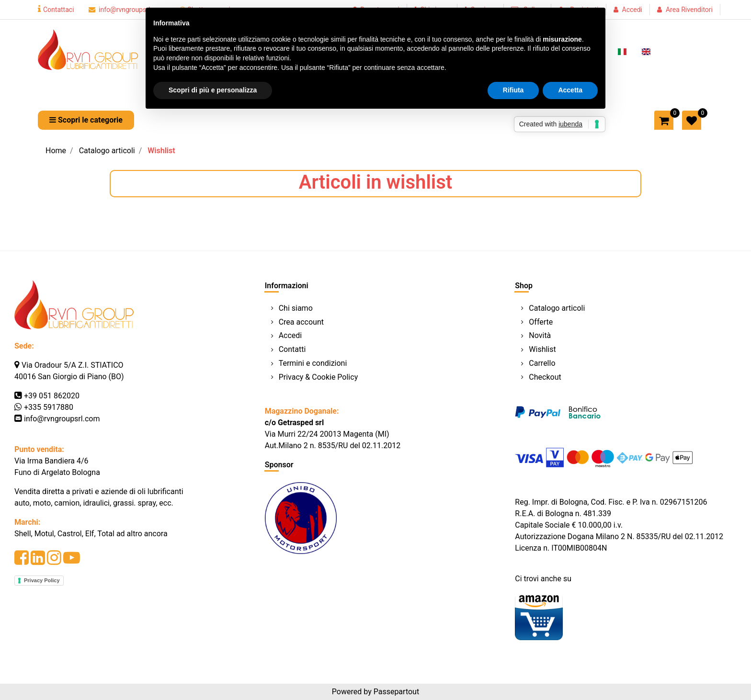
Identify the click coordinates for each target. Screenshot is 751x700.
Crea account (301, 322)
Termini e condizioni (313, 363)
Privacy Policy (42, 580)
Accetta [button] (570, 90)
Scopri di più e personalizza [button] (213, 90)
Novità (540, 335)
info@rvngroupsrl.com (127, 10)
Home (56, 151)
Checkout (545, 377)
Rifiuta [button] (513, 90)
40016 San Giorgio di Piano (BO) (69, 377)
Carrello (542, 363)
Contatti (292, 349)
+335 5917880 (49, 407)
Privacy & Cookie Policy (319, 377)
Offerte (541, 322)
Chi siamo (296, 308)
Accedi (632, 10)
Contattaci (56, 10)
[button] (86, 120)
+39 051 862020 (52, 396)
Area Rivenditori (689, 10)
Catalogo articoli (107, 151)
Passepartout (396, 692)
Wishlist (161, 151)
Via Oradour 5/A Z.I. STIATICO (73, 365)
